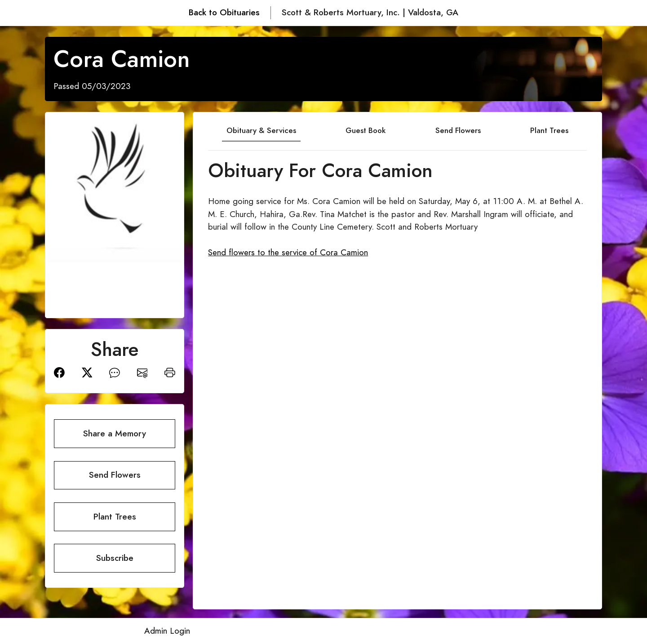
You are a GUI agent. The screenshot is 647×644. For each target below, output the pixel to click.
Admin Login (167, 631)
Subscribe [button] (115, 558)
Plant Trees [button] (115, 517)
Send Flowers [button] (115, 475)
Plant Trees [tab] (549, 130)
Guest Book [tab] (366, 130)
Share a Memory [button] (115, 433)
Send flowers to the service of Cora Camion (288, 252)
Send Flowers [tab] (458, 130)
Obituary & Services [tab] (261, 130)
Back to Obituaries (224, 12)
